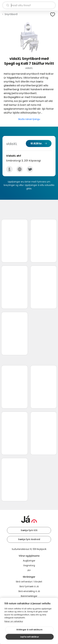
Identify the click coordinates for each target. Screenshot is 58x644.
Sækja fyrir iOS (29, 530)
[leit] (29, 5)
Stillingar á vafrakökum (29, 630)
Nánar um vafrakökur (14, 621)
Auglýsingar (29, 561)
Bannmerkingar (29, 596)
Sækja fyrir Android (29, 539)
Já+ (29, 570)
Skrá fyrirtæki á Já (29, 586)
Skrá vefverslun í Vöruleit (29, 582)
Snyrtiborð (11, 14)
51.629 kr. (37, 143)
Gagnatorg (29, 565)
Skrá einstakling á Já (29, 591)
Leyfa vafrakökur (30, 637)
